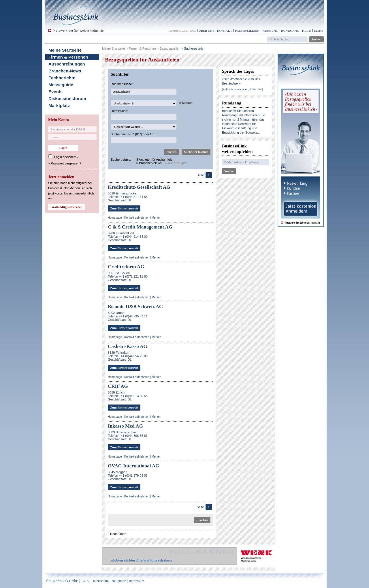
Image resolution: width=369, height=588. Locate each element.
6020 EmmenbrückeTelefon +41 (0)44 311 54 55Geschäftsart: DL (128, 197)
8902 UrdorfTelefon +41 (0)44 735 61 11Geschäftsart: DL (128, 316)
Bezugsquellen (170, 48)
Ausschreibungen (67, 64)
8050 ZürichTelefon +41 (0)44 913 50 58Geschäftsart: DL (128, 396)
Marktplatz (59, 105)
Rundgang (290, 31)
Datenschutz (100, 581)
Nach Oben (118, 534)
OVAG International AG (133, 466)
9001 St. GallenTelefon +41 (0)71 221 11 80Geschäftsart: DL (128, 276)
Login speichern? (66, 157)
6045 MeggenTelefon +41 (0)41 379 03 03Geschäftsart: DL (128, 475)
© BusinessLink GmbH (62, 581)
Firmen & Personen (68, 57)
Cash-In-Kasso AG (128, 346)
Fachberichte (62, 78)
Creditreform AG (126, 267)
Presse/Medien (247, 31)
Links (319, 31)
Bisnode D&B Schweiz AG (135, 307)
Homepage (115, 218)
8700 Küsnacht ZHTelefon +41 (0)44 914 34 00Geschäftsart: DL (128, 237)
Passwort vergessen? (66, 163)
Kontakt (225, 31)
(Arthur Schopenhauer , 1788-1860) (242, 89)
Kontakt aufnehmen (137, 218)
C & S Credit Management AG (140, 227)
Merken (156, 218)
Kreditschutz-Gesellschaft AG (139, 187)
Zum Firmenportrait (124, 208)
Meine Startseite (65, 50)
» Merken (186, 103)
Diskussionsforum (67, 99)
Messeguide (61, 85)
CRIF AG (118, 386)
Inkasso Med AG (125, 426)
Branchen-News (65, 71)
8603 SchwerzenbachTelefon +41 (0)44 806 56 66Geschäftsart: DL (128, 436)
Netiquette (119, 581)
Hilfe (307, 31)
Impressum (137, 581)
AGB (85, 581)
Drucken (202, 520)
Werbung (270, 31)
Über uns (206, 31)
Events (55, 92)
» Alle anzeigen (176, 163)
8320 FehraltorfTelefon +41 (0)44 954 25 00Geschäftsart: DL (128, 356)
